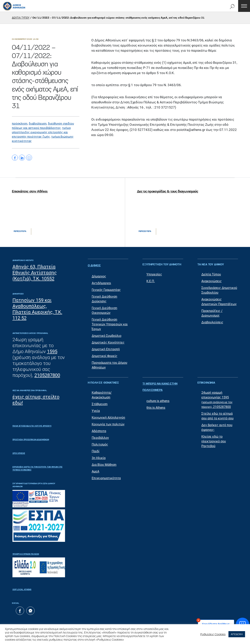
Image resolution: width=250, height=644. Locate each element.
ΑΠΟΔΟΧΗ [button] (237, 634)
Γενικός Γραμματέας (106, 288)
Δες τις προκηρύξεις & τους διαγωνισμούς (167, 192)
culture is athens (158, 395)
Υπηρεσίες (154, 274)
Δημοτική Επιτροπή (106, 347)
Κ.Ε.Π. (151, 281)
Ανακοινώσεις (212, 281)
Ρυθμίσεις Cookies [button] (213, 634)
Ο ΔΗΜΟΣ (94, 265)
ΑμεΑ (95, 469)
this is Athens (156, 402)
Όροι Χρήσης (19, 453)
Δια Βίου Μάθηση (104, 463)
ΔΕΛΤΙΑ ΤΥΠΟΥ (21, 18)
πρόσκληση (20, 124)
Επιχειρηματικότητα (106, 476)
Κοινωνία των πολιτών (108, 422)
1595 (52, 352)
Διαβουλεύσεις (212, 322)
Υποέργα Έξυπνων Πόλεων (26, 554)
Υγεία (96, 409)
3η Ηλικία (99, 456)
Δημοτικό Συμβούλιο (107, 334)
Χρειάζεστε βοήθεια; (216, 624)
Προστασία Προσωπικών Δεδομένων (31, 440)
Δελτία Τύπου (211, 274)
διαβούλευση (38, 124)
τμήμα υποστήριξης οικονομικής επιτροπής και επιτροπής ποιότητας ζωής (41, 132)
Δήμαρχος (99, 274)
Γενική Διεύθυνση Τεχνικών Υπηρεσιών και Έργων (110, 322)
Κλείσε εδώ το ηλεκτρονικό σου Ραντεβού (214, 439)
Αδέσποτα (99, 429)
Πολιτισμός (100, 443)
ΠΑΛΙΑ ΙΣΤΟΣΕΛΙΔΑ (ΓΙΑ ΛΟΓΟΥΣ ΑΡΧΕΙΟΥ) (32, 426)
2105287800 (47, 375)
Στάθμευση (100, 402)
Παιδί (96, 449)
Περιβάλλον (100, 436)
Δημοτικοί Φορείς (105, 354)
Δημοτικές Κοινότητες (108, 341)
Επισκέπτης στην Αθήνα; (30, 192)
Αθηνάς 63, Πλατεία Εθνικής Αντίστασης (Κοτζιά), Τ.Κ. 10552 (35, 273)
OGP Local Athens (22, 590)
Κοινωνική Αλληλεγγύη (108, 416)
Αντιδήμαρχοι (101, 281)
